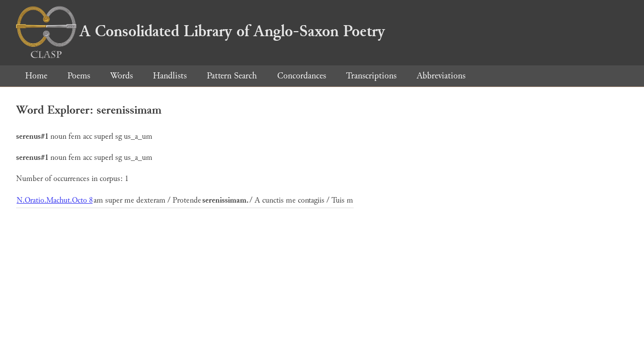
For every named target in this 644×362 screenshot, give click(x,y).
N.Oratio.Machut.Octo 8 (55, 200)
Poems (79, 76)
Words (122, 76)
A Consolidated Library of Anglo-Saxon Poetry (200, 31)
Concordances (302, 76)
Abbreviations (441, 76)
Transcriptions (371, 76)
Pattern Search (232, 76)
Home (36, 76)
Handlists (170, 76)
